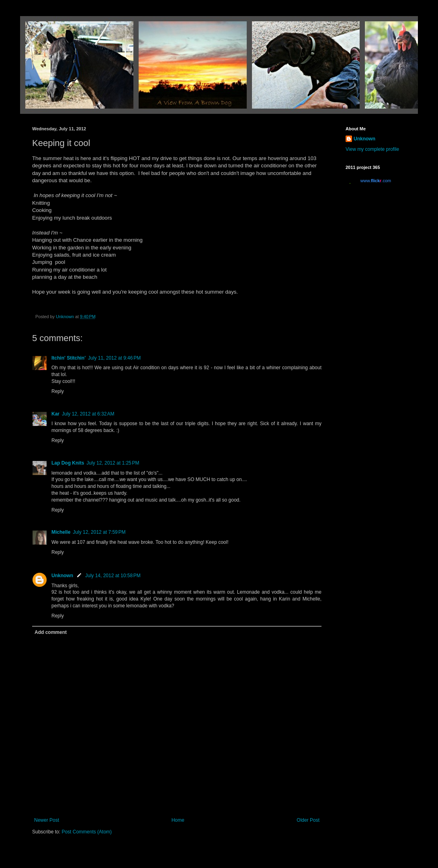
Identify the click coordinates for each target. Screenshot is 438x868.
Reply (58, 391)
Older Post (308, 820)
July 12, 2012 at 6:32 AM (88, 414)
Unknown (62, 576)
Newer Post (47, 820)
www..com (376, 181)
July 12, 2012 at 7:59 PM (99, 532)
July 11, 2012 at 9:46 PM (114, 358)
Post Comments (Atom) (87, 832)
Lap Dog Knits (68, 463)
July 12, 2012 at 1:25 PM (113, 463)
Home (178, 820)
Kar (55, 414)
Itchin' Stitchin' (69, 358)
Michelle (61, 532)
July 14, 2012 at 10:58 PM (113, 576)
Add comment (51, 632)
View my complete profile (372, 149)
